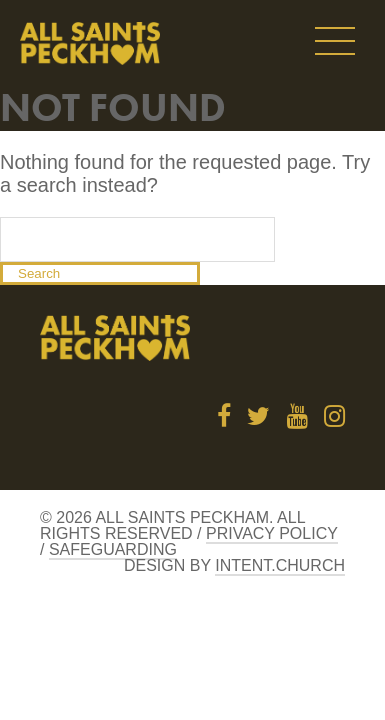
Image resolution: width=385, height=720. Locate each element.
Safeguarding (113, 549)
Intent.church (280, 565)
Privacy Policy (272, 533)
